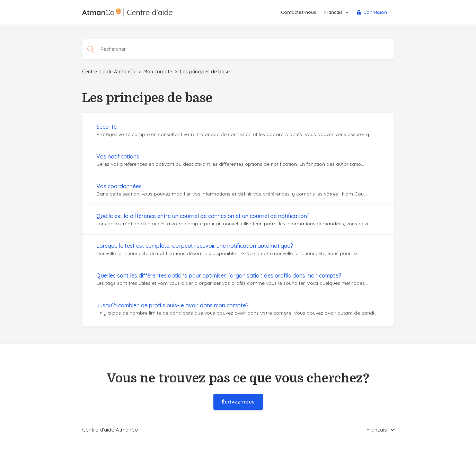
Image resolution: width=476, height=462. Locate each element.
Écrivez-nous (238, 402)
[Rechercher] (238, 49)
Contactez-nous (298, 12)
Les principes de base (205, 72)
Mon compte (158, 72)
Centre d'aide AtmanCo (109, 72)
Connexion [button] (375, 12)
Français (334, 12)
